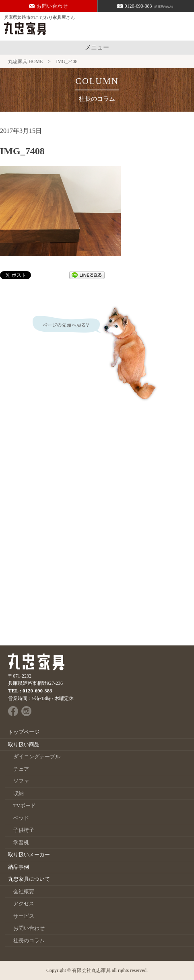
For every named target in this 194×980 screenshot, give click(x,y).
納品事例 (19, 867)
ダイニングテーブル (37, 756)
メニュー (97, 47)
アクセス (24, 903)
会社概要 (24, 891)
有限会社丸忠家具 (91, 970)
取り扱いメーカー (29, 854)
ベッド (21, 818)
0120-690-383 (146, 6)
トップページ (24, 732)
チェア (21, 769)
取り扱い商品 (24, 744)
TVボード (25, 805)
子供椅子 (24, 830)
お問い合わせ (48, 6)
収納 (19, 793)
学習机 (21, 842)
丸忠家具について (29, 879)
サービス (24, 916)
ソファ (21, 781)
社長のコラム (29, 940)
